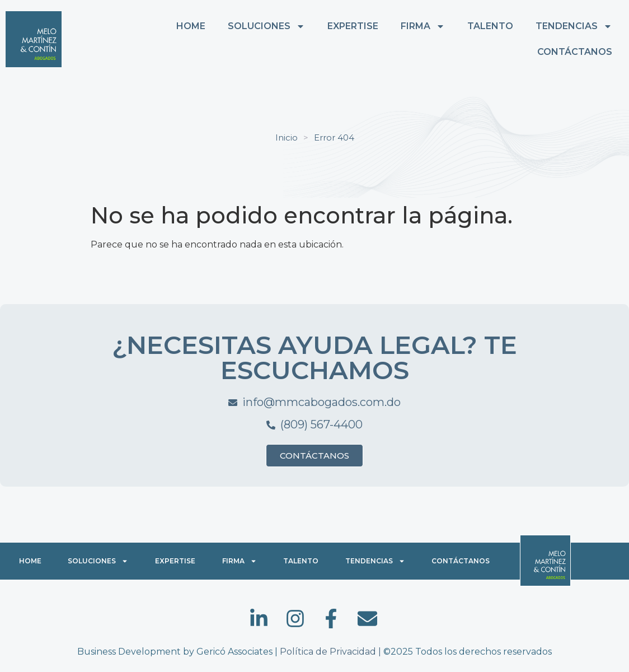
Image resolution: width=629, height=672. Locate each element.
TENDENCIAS (574, 26)
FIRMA (423, 26)
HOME (191, 26)
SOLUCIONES (266, 26)
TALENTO (490, 26)
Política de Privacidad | (332, 652)
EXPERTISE (353, 26)
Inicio (287, 137)
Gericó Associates (234, 652)
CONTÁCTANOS (575, 52)
